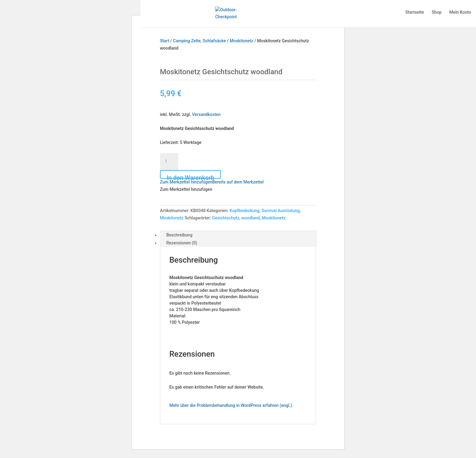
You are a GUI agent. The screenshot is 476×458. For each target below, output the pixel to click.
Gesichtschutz (226, 218)
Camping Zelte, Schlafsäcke (200, 41)
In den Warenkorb (191, 176)
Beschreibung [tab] (179, 235)
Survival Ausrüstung (281, 211)
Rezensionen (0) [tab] (182, 243)
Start (165, 41)
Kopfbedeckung (245, 211)
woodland (250, 218)
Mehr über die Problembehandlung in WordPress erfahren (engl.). (231, 405)
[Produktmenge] (169, 162)
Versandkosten (206, 114)
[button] (212, 182)
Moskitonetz (241, 41)
